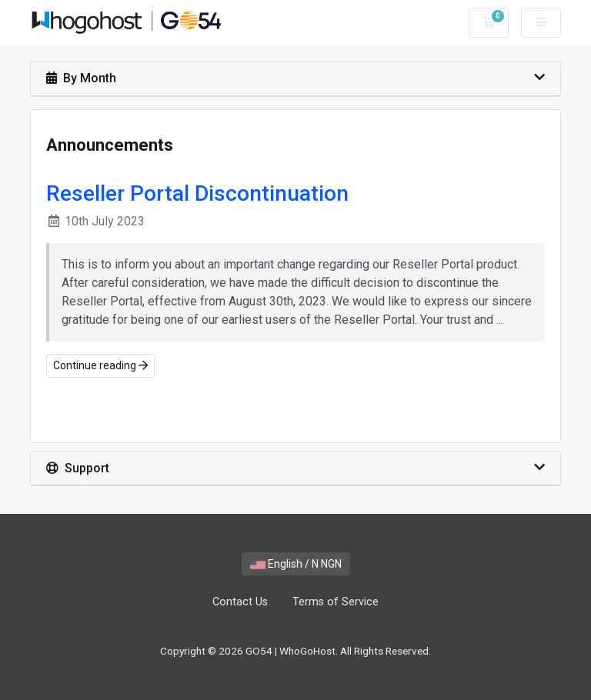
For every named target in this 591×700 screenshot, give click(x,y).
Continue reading (100, 365)
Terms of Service (336, 602)
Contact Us (240, 602)
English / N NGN (296, 564)
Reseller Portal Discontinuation (197, 193)
